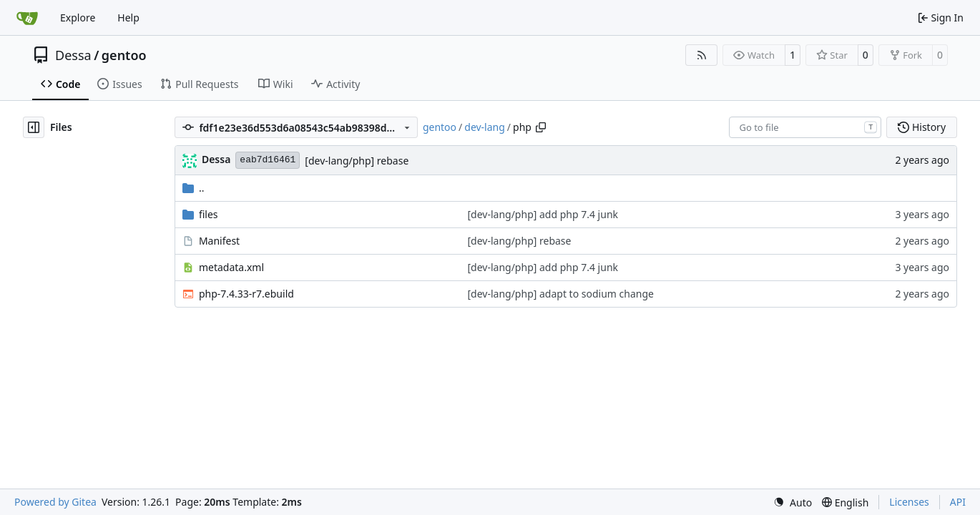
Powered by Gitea (55, 502)
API (958, 502)
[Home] (27, 18)
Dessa (73, 55)
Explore (78, 18)
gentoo (124, 55)
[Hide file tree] (34, 127)
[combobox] (805, 127)
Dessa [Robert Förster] (216, 159)
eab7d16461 (268, 160)
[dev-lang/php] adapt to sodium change (560, 294)
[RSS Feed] (702, 55)
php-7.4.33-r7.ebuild (246, 294)
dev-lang (485, 127)
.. (193, 188)
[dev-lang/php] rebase (357, 161)
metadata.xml (231, 267)
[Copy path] (541, 127)
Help (128, 18)
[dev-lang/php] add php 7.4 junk (543, 214)
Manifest (219, 241)
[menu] (793, 502)
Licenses (909, 502)
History (922, 127)
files (209, 214)
